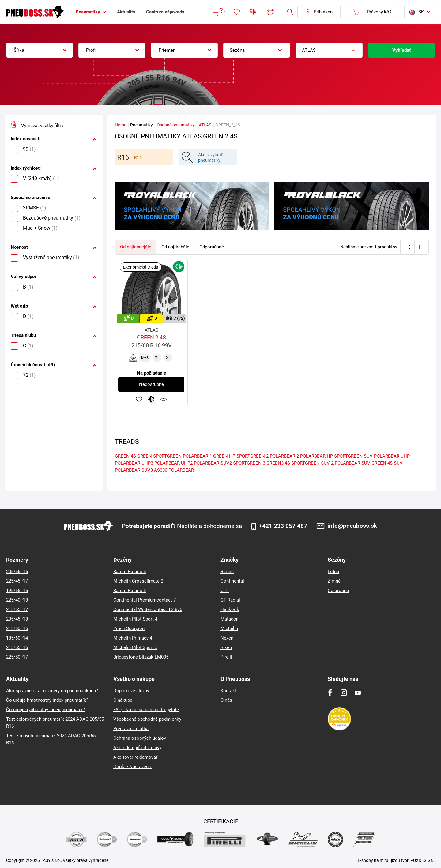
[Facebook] (330, 693)
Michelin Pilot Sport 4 (135, 619)
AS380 (161, 470)
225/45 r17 (17, 581)
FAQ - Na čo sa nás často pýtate (146, 710)
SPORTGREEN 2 (253, 456)
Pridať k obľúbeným (139, 399)
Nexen (227, 638)
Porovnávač (253, 12)
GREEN (145, 456)
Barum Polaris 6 (130, 591)
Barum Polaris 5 (130, 572)
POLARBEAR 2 (284, 456)
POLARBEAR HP (317, 456)
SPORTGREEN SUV (353, 456)
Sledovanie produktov (164, 399)
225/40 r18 (17, 600)
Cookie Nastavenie (133, 767)
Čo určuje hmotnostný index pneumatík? (47, 700)
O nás (226, 700)
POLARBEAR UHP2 (173, 463)
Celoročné (338, 591)
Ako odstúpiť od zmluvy (137, 748)
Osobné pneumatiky (176, 125)
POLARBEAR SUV (352, 463)
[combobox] (40, 50)
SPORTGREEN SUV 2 (312, 463)
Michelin (229, 628)
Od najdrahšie (175, 247)
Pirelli (226, 657)
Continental (232, 581)
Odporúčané (212, 247)
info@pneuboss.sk (352, 526)
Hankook (230, 609)
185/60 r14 (17, 638)
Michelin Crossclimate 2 (138, 581)
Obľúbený (237, 12)
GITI (225, 591)
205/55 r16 (17, 572)
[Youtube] (358, 693)
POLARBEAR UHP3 (134, 463)
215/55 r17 (17, 609)
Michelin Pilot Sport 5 (135, 647)
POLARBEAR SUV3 (134, 470)
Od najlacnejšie (136, 247)
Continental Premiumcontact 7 (145, 600)
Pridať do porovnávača (151, 399)
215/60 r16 (17, 628)
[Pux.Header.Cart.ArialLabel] (372, 12)
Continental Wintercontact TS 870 (148, 609)
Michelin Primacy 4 (133, 638)
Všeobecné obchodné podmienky (147, 719)
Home (121, 125)
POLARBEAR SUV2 (213, 463)
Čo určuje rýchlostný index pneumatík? (45, 710)
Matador (229, 619)
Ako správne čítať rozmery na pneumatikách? (52, 691)
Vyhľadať (401, 50)
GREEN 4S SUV (387, 463)
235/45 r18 (17, 619)
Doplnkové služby (131, 691)
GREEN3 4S (278, 463)
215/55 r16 (17, 647)
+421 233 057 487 (283, 526)
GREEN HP (224, 456)
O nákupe (123, 700)
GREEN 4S (125, 456)
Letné (333, 572)
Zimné (334, 581)
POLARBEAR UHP (392, 456)
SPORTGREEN (167, 456)
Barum (227, 572)
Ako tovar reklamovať (135, 757)
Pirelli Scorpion (129, 628)
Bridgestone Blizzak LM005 (141, 657)
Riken (226, 647)
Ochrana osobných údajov (140, 738)
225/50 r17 (17, 657)
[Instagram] (344, 693)
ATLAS (205, 125)
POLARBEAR (181, 470)
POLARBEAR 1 (197, 456)
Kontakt (228, 691)
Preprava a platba (131, 729)
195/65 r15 (17, 591)
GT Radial (230, 600)
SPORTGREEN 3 (249, 463)
